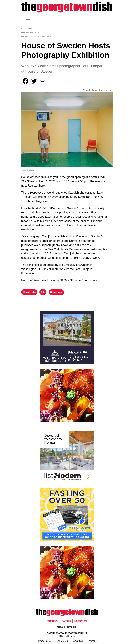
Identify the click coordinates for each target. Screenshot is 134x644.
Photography (29, 292)
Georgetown (56, 292)
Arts (43, 292)
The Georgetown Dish (39, 36)
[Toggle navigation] (28, 19)
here (42, 186)
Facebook (52, 621)
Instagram (80, 621)
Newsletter (67, 627)
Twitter (66, 621)
